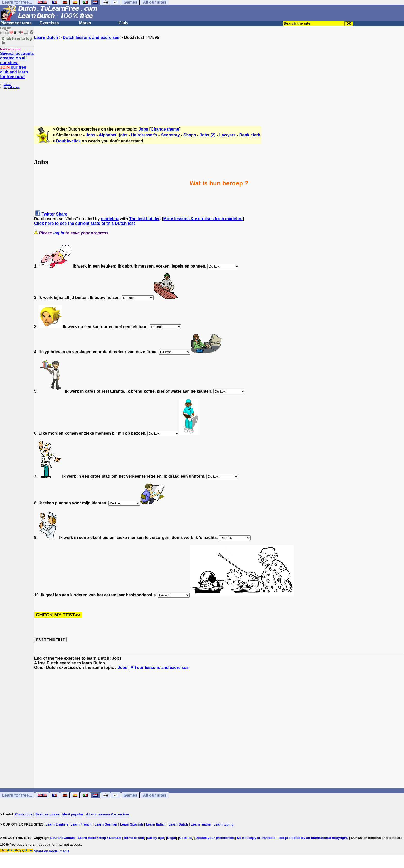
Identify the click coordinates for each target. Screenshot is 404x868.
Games (131, 795)
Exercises (49, 23)
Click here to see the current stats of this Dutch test (85, 223)
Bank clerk (250, 135)
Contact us (24, 814)
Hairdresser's (144, 135)
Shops (190, 135)
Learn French (81, 824)
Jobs (143, 129)
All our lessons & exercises (108, 814)
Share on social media (52, 851)
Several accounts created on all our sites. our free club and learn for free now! (17, 65)
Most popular (73, 814)
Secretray (170, 135)
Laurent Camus (63, 838)
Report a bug (12, 87)
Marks (85, 23)
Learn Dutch (46, 37)
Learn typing (224, 824)
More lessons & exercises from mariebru (203, 219)
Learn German (106, 824)
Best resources (47, 814)
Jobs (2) (208, 135)
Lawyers (228, 135)
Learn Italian (156, 824)
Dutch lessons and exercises (91, 37)
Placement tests (16, 23)
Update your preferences (215, 838)
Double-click (68, 141)
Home (7, 84)
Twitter (48, 214)
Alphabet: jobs (113, 135)
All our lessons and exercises (160, 668)
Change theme (165, 129)
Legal (172, 838)
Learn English (57, 824)
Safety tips (156, 838)
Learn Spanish (132, 824)
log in (59, 233)
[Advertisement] (219, 76)
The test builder (144, 219)
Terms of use (134, 838)
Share (62, 214)
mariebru (110, 219)
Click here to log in (17, 40)
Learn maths (201, 824)
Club (123, 23)
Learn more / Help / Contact (100, 838)
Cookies (186, 838)
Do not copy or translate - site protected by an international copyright (292, 838)
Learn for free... (17, 795)
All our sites (155, 795)
